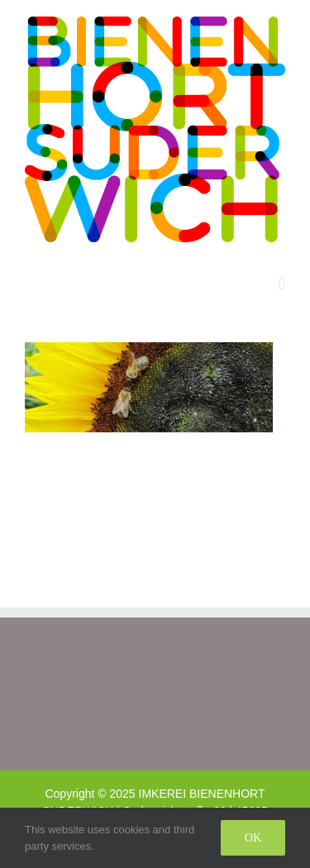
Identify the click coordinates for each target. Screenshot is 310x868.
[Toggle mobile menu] (282, 284)
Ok (253, 838)
